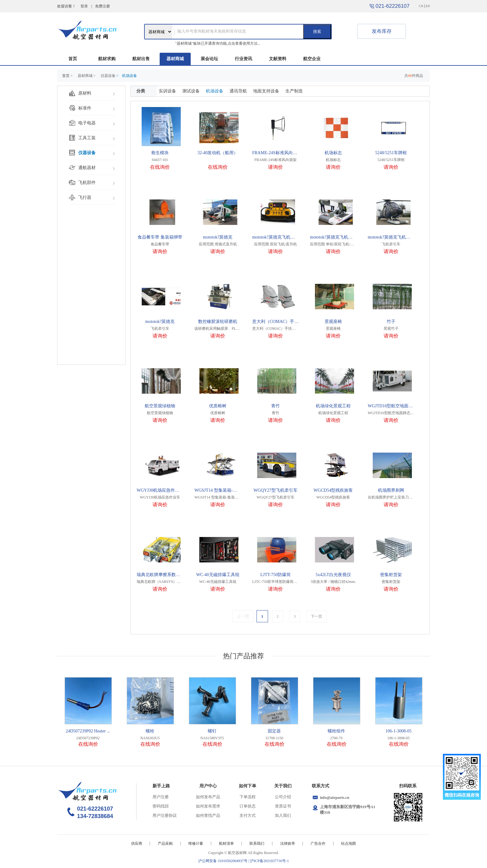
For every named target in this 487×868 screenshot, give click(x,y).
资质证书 (283, 806)
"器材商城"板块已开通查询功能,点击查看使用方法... (218, 43)
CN (421, 6)
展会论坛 (209, 59)
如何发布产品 (208, 797)
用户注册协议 (165, 815)
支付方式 (248, 815)
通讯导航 (238, 91)
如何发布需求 (208, 806)
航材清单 (226, 843)
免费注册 (102, 6)
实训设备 (167, 91)
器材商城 (175, 59)
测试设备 (191, 91)
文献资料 (278, 59)
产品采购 (165, 843)
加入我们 (283, 815)
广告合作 (318, 843)
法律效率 (288, 843)
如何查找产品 (208, 815)
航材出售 (141, 59)
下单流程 (248, 797)
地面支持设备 (266, 91)
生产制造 (294, 91)
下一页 (316, 616)
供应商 (137, 843)
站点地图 (348, 843)
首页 (73, 59)
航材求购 (107, 59)
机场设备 (215, 91)
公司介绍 (283, 797)
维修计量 (196, 843)
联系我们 (257, 843)
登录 (84, 6)
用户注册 (161, 797)
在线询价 (160, 167)
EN (428, 6)
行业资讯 (243, 59)
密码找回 (161, 806)
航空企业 (312, 59)
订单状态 (248, 806)
